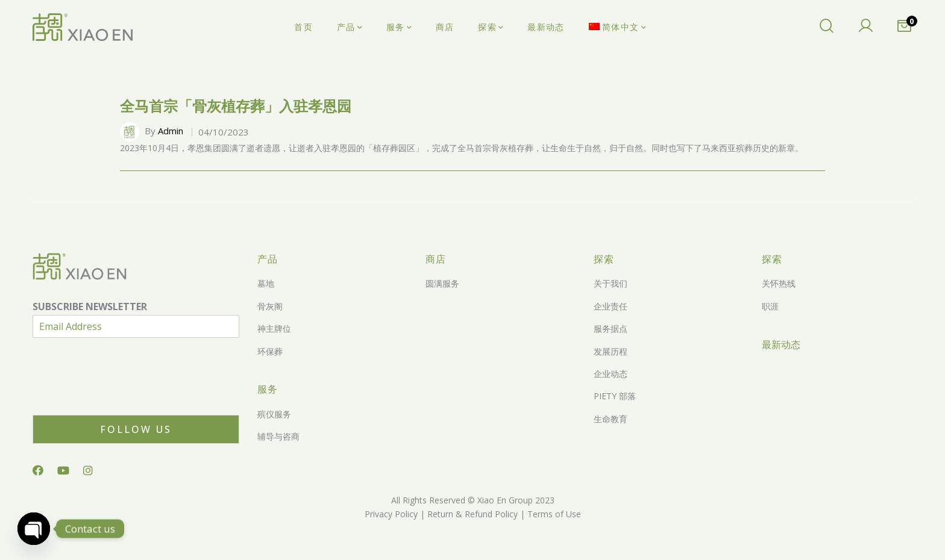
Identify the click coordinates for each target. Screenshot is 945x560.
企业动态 (611, 374)
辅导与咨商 (278, 436)
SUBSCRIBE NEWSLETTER (90, 307)
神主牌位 (274, 328)
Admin (171, 131)
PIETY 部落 (615, 396)
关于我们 (611, 283)
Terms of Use (553, 514)
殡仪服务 (274, 414)
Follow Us (136, 429)
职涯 (770, 306)
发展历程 (611, 351)
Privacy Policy (391, 514)
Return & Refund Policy (471, 514)
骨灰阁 (270, 306)
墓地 (266, 283)
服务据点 (611, 328)
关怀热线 (779, 283)
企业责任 (611, 306)
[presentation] (124, 395)
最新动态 (781, 344)
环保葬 (270, 351)
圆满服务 (442, 283)
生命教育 (611, 419)
